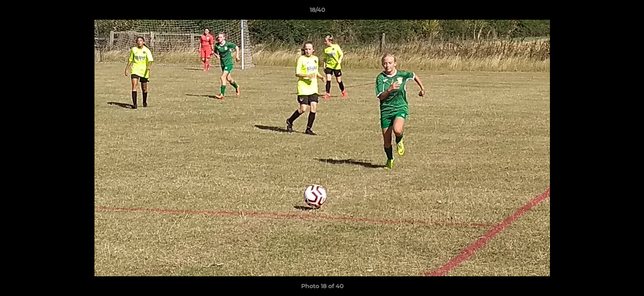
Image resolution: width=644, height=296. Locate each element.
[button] (609, 12)
